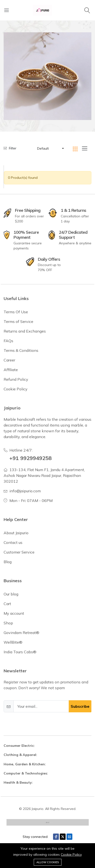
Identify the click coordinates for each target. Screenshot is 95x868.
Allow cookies (48, 862)
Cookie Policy (71, 855)
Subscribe (80, 706)
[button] (50, 148)
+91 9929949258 (31, 458)
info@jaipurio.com (25, 491)
